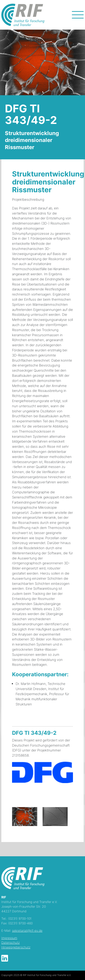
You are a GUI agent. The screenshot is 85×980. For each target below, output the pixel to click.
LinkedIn (5, 958)
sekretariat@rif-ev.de (27, 930)
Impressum (9, 938)
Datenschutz (10, 943)
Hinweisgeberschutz (16, 947)
